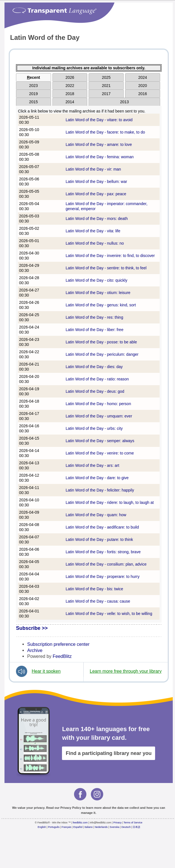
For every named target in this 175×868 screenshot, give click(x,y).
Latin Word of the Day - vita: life (93, 231)
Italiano (88, 827)
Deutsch (126, 827)
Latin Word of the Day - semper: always (100, 441)
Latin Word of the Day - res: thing (94, 317)
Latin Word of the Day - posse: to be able (101, 342)
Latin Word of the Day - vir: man (93, 169)
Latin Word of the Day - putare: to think (99, 539)
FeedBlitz (62, 656)
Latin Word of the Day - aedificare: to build (102, 527)
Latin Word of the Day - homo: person (98, 404)
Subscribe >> (32, 628)
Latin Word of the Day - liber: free (95, 330)
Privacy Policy (71, 808)
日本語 (136, 827)
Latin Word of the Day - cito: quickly (96, 280)
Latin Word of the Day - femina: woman (100, 157)
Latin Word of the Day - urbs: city (94, 428)
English (42, 827)
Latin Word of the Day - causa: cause (98, 601)
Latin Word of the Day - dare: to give (97, 478)
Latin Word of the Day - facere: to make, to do (105, 132)
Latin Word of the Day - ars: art (92, 465)
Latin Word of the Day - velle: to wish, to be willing (109, 614)
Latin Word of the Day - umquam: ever (99, 416)
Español (78, 827)
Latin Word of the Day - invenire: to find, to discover (110, 256)
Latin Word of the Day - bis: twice (94, 589)
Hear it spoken (46, 671)
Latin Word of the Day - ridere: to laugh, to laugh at (110, 502)
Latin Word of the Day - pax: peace (96, 194)
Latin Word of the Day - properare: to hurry (103, 577)
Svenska (115, 827)
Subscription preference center (58, 644)
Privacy (118, 823)
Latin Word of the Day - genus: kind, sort (101, 305)
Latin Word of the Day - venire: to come (100, 453)
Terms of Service (133, 823)
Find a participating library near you (109, 753)
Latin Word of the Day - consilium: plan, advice (106, 564)
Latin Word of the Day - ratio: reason (97, 379)
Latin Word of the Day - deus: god (95, 391)
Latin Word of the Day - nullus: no (95, 243)
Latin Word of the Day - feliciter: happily (100, 490)
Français (67, 827)
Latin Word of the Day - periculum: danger (102, 354)
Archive (35, 650)
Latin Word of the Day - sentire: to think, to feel (106, 268)
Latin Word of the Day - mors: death (97, 219)
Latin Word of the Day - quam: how (96, 515)
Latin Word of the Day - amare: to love (99, 144)
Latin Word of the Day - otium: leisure (98, 293)
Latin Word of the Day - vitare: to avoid (99, 120)
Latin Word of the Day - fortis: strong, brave (103, 552)
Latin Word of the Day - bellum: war (96, 182)
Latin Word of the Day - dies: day (94, 367)
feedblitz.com (80, 823)
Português (54, 827)
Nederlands (101, 827)
